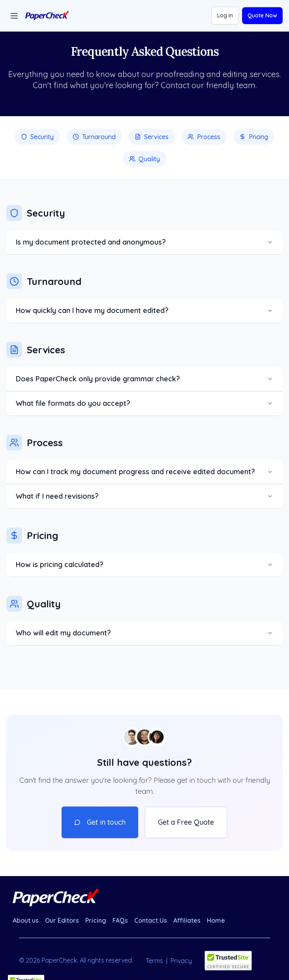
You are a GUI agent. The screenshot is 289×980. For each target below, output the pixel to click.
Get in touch (100, 822)
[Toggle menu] (14, 16)
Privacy (181, 961)
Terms (154, 961)
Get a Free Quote (186, 822)
